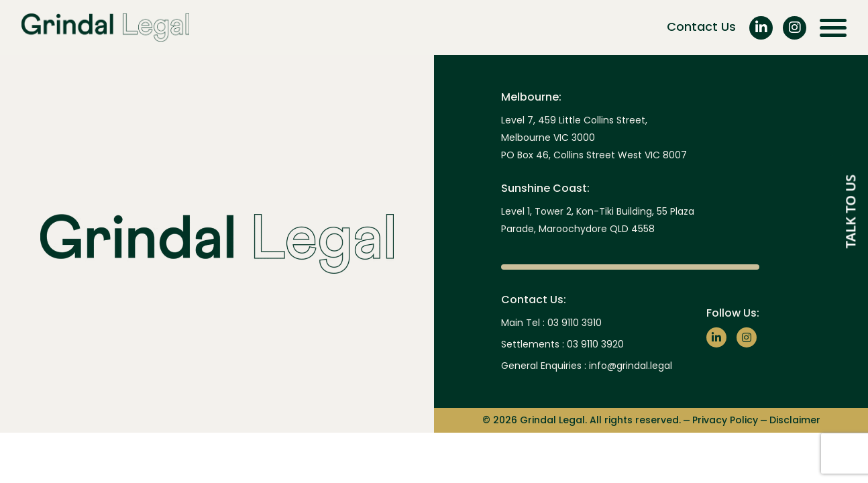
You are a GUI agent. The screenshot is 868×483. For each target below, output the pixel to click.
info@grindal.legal (631, 366)
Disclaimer (795, 420)
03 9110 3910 (575, 323)
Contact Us (701, 27)
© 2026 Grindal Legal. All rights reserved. (582, 420)
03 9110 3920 (595, 344)
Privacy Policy (725, 420)
